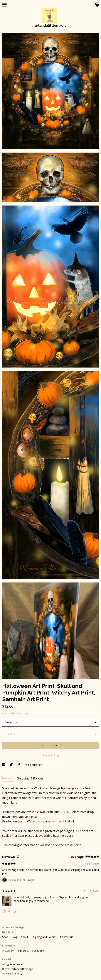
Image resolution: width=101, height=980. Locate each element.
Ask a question (33, 765)
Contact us (67, 937)
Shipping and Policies (44, 937)
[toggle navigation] (4, 5)
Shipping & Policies (30, 778)
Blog (15, 937)
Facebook (38, 951)
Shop (6, 937)
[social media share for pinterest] (19, 765)
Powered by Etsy (12, 973)
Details (8, 778)
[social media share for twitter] (12, 765)
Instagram (9, 951)
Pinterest (24, 951)
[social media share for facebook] (4, 765)
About (25, 937)
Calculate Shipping (15, 713)
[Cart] (97, 6)
